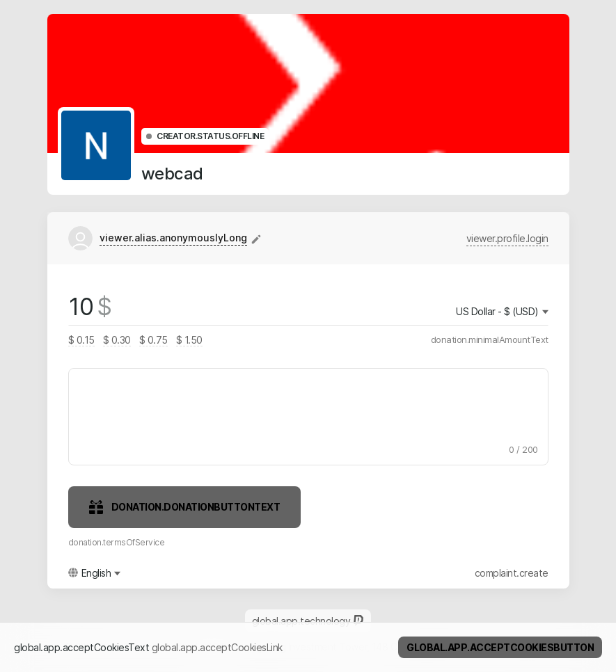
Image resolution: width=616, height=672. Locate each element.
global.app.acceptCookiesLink (217, 647)
